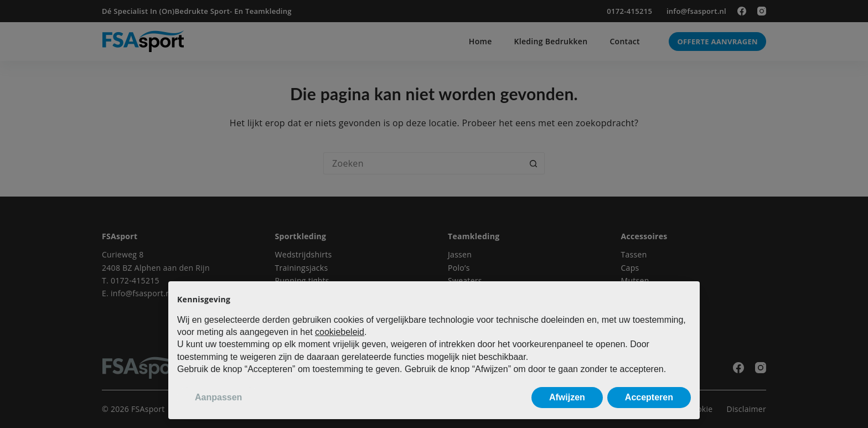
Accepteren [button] (649, 397)
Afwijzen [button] (567, 397)
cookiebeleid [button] (340, 332)
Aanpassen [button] (218, 397)
